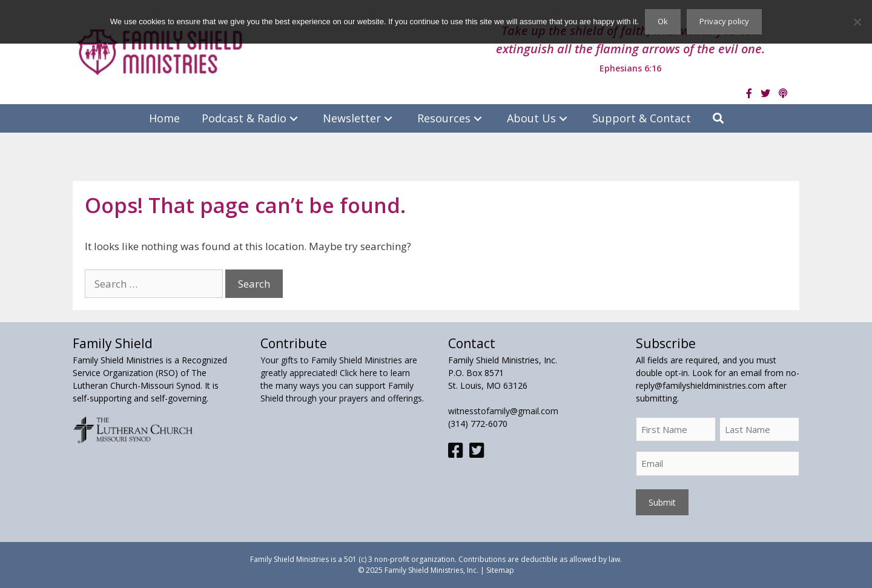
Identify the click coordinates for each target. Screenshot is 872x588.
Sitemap (500, 570)
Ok (663, 21)
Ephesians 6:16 (630, 68)
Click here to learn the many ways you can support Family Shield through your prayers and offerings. (342, 385)
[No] (857, 22)
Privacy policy (724, 21)
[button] (294, 118)
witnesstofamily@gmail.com (503, 411)
